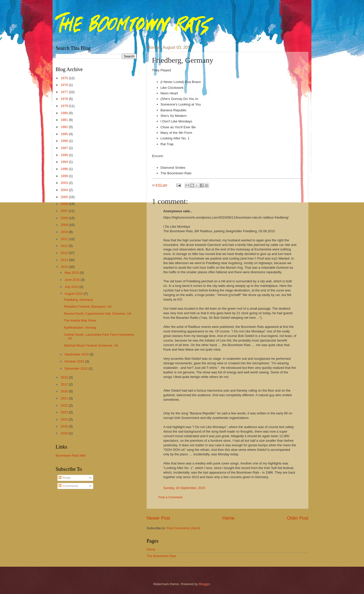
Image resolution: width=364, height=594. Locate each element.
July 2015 (72, 287)
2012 (65, 246)
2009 (65, 225)
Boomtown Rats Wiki (71, 455)
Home (229, 518)
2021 (65, 398)
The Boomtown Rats (161, 556)
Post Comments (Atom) (184, 528)
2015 (65, 267)
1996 (65, 169)
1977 (65, 92)
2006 (65, 204)
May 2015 (72, 273)
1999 (65, 176)
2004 (65, 190)
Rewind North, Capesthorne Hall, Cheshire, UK (98, 314)
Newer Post (158, 518)
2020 (65, 391)
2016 (65, 377)
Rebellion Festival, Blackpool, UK (88, 306)
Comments (68, 486)
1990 (65, 155)
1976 (65, 85)
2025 (65, 426)
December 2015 (76, 368)
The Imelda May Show (80, 320)
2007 (65, 211)
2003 (65, 183)
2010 (65, 232)
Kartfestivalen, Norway (80, 327)
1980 (65, 113)
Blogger (204, 584)
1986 (65, 141)
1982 (65, 127)
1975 (65, 78)
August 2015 (74, 294)
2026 (65, 433)
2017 (65, 384)
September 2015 (77, 354)
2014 (65, 260)
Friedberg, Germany (78, 300)
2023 (65, 412)
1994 (65, 162)
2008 (65, 218)
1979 (65, 106)
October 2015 (75, 361)
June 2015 (73, 280)
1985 (65, 134)
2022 (65, 405)
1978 (65, 99)
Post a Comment (170, 497)
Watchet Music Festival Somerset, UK (91, 345)
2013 (65, 253)
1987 (65, 148)
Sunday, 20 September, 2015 (184, 488)
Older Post (298, 518)
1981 (65, 120)
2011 (65, 239)
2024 (65, 419)
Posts (64, 478)
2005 (65, 197)
